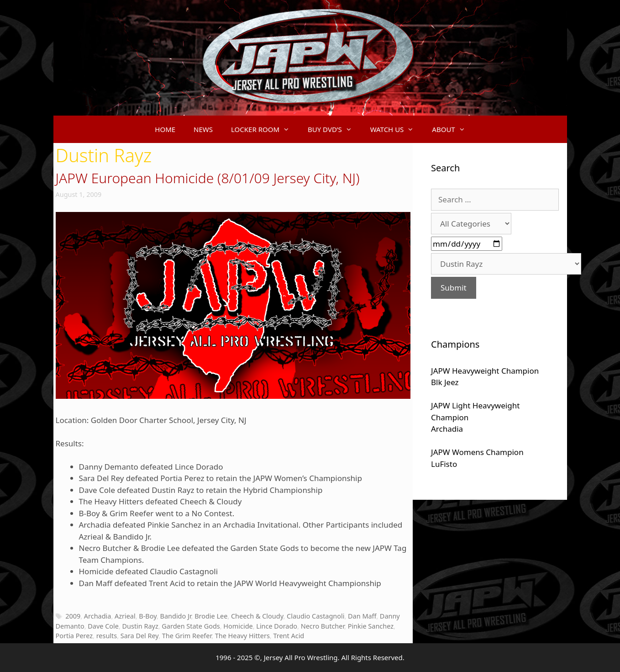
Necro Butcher (323, 626)
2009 (73, 616)
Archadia (98, 616)
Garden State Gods (191, 626)
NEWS (203, 129)
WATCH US (397, 129)
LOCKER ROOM (265, 129)
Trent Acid (289, 636)
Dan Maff (362, 616)
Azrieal (125, 616)
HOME (165, 129)
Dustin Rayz (140, 626)
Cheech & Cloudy (257, 616)
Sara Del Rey (139, 636)
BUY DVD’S (334, 129)
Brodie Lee (211, 616)
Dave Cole (103, 626)
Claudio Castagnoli (315, 616)
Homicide (238, 626)
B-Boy (148, 616)
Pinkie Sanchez (371, 626)
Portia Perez (74, 636)
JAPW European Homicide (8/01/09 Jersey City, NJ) (208, 178)
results (107, 636)
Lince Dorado (277, 626)
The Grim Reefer (187, 636)
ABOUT (453, 129)
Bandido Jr (176, 616)
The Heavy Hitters (242, 636)
